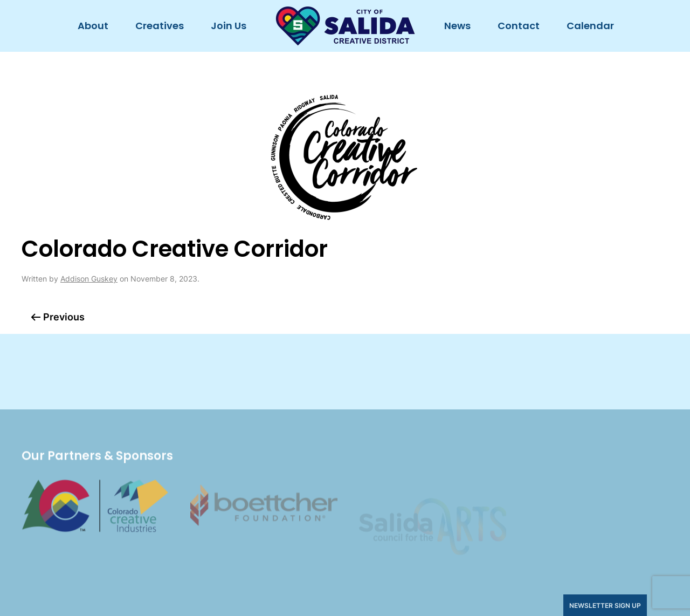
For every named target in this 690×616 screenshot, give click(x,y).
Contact (519, 26)
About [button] (93, 26)
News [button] (457, 26)
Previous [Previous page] (58, 317)
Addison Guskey (89, 279)
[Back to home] (345, 26)
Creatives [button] (160, 26)
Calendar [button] (590, 26)
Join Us (229, 26)
